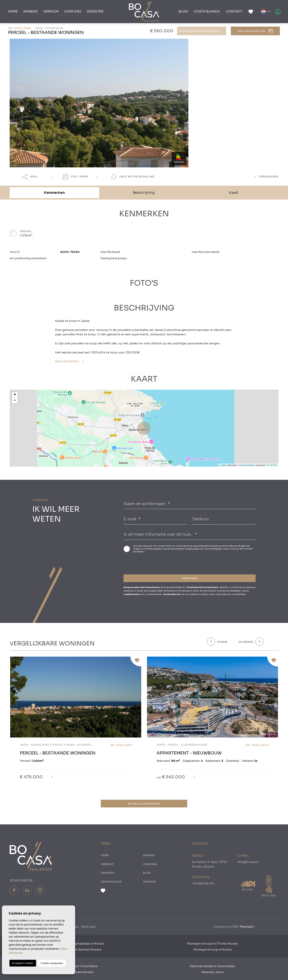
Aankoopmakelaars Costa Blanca (76, 966)
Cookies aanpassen (52, 963)
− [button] (15, 401)
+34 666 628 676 (203, 884)
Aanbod (30, 11)
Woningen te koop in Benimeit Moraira (76, 950)
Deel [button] (30, 177)
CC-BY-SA (272, 465)
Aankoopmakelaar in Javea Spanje (212, 966)
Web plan (88, 927)
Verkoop (51, 11)
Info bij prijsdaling (133, 177)
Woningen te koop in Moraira (212, 950)
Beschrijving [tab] (144, 193)
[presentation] (144, 563)
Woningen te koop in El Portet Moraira (212, 944)
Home (13, 11)
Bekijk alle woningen (144, 804)
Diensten (95, 11)
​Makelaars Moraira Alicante (76, 972)
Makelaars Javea (212, 972)
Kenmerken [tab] (54, 193)
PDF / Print (76, 177)
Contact (234, 11)
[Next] (250, 642)
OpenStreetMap (247, 465)
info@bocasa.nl (248, 862)
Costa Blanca (207, 11)
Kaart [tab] (234, 193)
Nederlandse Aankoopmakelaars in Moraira (76, 944)
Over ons (73, 11)
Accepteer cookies (23, 963)
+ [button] (15, 395)
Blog (183, 11)
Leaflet (223, 465)
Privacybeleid (154, 549)
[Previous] (220, 642)
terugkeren (267, 177)
